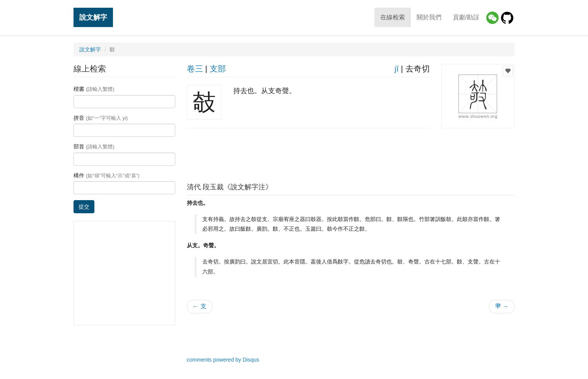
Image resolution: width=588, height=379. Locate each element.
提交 (84, 207)
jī (397, 69)
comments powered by (223, 360)
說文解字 (93, 17)
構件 (107, 175)
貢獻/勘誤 (466, 17)
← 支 (200, 306)
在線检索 (393, 17)
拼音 (101, 118)
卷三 (195, 69)
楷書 (94, 89)
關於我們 (429, 17)
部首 (94, 146)
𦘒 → (502, 306)
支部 (218, 69)
